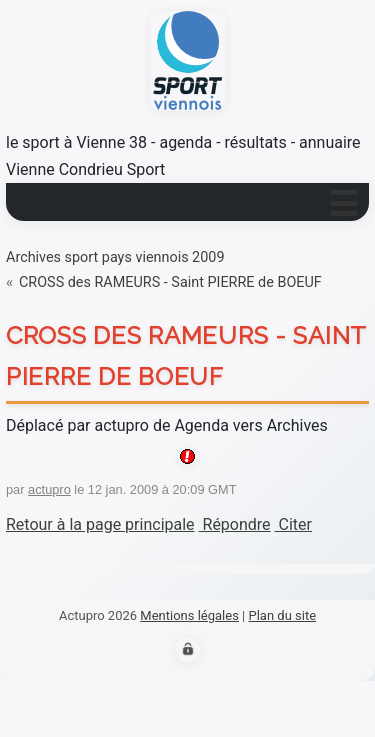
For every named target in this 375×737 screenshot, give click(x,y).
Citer (293, 524)
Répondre (235, 524)
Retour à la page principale (100, 524)
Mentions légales (189, 615)
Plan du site (282, 615)
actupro (49, 489)
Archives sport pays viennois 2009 (115, 257)
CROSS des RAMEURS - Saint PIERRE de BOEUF (170, 282)
